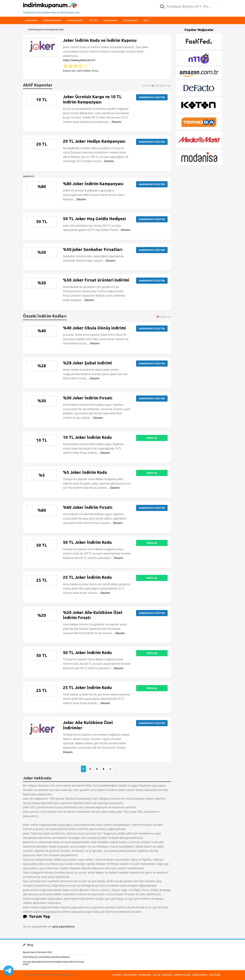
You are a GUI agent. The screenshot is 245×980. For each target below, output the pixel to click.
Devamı (117, 122)
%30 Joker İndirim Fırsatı (88, 398)
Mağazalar (110, 20)
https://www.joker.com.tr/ (79, 60)
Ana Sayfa (31, 20)
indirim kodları (52, 20)
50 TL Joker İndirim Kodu (87, 542)
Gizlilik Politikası (200, 974)
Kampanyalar (75, 20)
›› (110, 769)
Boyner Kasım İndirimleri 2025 (37, 952)
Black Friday (215, 974)
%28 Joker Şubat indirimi (87, 363)
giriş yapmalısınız (64, 926)
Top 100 (93, 20)
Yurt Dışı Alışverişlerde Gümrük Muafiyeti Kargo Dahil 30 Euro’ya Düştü (54, 963)
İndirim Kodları (130, 974)
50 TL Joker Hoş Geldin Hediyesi (94, 219)
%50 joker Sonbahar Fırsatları (93, 249)
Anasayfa (117, 974)
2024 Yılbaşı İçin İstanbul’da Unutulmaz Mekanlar (46, 957)
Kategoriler (130, 20)
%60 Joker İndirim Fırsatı (88, 507)
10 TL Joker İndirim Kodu (87, 437)
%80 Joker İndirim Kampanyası (93, 184)
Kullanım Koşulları (182, 974)
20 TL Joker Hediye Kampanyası (94, 141)
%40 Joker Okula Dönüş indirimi (94, 328)
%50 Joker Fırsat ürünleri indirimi (96, 280)
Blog (146, 20)
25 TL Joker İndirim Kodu (87, 577)
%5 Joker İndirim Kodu (85, 472)
